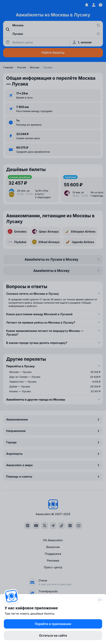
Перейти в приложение (53, 624)
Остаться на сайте (53, 635)
